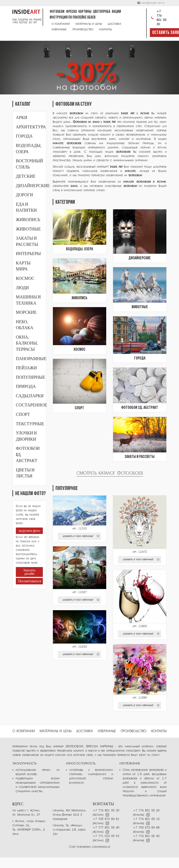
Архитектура (31, 127)
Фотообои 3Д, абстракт (140, 408)
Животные (28, 229)
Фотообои (57, 12)
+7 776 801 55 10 (146, 819)
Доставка (114, 24)
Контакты (105, 29)
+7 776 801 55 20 (146, 810)
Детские (26, 176)
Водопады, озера (79, 249)
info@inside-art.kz (153, 3)
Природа (26, 387)
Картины (85, 12)
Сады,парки (30, 396)
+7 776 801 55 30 (158, 18)
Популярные (31, 377)
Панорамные (31, 359)
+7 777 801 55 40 (106, 828)
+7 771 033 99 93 (106, 836)
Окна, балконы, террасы (27, 343)
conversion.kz (101, 847)
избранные (107, 731)
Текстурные (30, 424)
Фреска (71, 12)
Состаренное (31, 405)
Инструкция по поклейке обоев (73, 18)
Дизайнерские (33, 186)
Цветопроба (102, 12)
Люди (22, 288)
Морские (26, 312)
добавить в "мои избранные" (81, 536)
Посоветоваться (29, 581)
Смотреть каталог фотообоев (110, 473)
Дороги (24, 195)
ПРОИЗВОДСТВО (134, 731)
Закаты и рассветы (140, 457)
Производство (83, 29)
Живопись (28, 220)
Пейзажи (26, 368)
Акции (116, 12)
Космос (25, 279)
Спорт (23, 415)
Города (24, 136)
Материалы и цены (89, 24)
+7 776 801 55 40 (146, 836)
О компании (61, 24)
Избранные (59, 29)
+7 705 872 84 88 (146, 828)
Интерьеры (28, 254)
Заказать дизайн (29, 572)
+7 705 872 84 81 (106, 819)
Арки (22, 118)
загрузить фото (29, 531)
